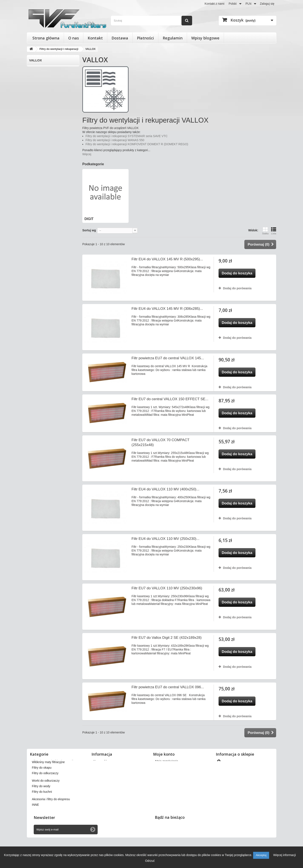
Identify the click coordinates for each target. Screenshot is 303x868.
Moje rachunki (165, 772)
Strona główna (46, 38)
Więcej (87, 154)
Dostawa (120, 38)
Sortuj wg (89, 230)
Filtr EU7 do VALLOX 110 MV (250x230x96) (167, 588)
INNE (36, 822)
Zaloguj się (267, 4)
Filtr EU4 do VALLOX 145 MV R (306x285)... (167, 309)
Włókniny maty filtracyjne (48, 780)
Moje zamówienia (167, 761)
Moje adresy (163, 778)
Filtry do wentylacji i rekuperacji (53, 761)
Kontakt (95, 38)
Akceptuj (261, 855)
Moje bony (162, 789)
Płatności (145, 38)
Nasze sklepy (102, 761)
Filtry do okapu (42, 785)
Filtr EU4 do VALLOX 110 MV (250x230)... (165, 539)
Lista (274, 231)
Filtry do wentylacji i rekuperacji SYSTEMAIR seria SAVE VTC (127, 136)
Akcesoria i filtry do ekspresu (51, 817)
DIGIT (33, 69)
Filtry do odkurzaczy (45, 791)
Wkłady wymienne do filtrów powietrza (57, 772)
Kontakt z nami (215, 4)
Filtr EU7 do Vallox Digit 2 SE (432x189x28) (167, 638)
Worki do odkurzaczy (46, 798)
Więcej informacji (284, 855)
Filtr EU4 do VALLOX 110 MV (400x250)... (165, 489)
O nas (74, 38)
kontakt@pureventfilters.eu (251, 797)
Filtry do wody (41, 804)
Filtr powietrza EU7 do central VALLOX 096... (168, 687)
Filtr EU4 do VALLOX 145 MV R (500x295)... (167, 259)
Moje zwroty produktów (170, 767)
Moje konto (164, 754)
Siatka (265, 231)
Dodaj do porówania (237, 288)
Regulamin (173, 38)
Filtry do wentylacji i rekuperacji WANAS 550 (115, 140)
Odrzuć (150, 861)
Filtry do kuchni (42, 809)
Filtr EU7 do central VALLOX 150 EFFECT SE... (170, 399)
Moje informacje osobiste (172, 783)
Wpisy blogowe (205, 38)
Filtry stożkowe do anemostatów (53, 767)
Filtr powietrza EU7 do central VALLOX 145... (168, 358)
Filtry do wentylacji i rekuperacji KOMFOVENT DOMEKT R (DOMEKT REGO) (137, 144)
